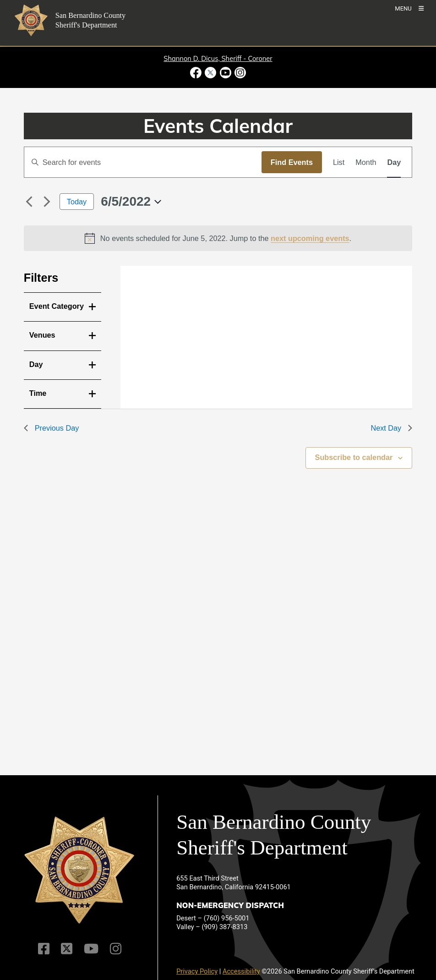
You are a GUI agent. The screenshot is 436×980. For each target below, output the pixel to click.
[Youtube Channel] (91, 949)
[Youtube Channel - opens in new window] (225, 73)
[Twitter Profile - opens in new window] (211, 73)
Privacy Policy (197, 971)
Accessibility (241, 971)
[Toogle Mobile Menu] (409, 8)
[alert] (218, 238)
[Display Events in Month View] (366, 162)
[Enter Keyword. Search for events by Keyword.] (143, 162)
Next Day (391, 428)
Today (77, 202)
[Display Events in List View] (339, 162)
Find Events (292, 162)
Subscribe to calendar (354, 457)
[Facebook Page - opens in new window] (197, 73)
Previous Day (52, 428)
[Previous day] (29, 202)
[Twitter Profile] (67, 949)
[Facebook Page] (44, 949)
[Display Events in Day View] (394, 162)
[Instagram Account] (116, 949)
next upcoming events (310, 238)
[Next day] (47, 202)
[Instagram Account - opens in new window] (239, 73)
